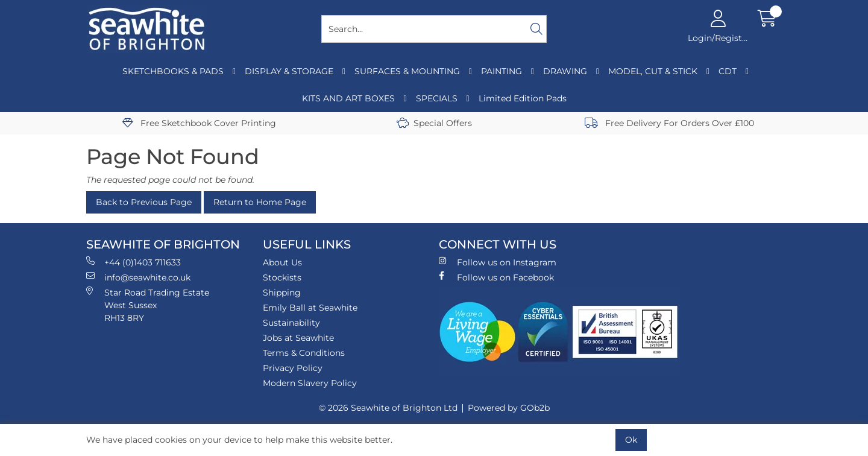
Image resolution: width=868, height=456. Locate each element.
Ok (631, 440)
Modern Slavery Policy (310, 383)
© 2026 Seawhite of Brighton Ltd (388, 408)
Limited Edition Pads (523, 98)
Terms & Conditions (304, 353)
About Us (282, 262)
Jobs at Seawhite (298, 338)
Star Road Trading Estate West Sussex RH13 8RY (148, 305)
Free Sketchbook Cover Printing (199, 123)
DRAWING (565, 71)
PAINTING (502, 71)
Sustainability (291, 323)
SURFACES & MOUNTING (407, 71)
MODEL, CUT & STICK (653, 71)
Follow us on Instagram (498, 262)
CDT (728, 71)
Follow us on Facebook (496, 277)
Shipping (282, 293)
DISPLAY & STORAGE (289, 71)
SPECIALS (437, 98)
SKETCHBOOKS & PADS (173, 71)
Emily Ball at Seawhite (310, 308)
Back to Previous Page (144, 202)
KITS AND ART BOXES (348, 98)
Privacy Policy (293, 368)
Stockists (282, 277)
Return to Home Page (260, 202)
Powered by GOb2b (509, 408)
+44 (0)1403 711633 (134, 262)
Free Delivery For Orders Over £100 (669, 123)
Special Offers (434, 123)
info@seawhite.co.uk (138, 277)
